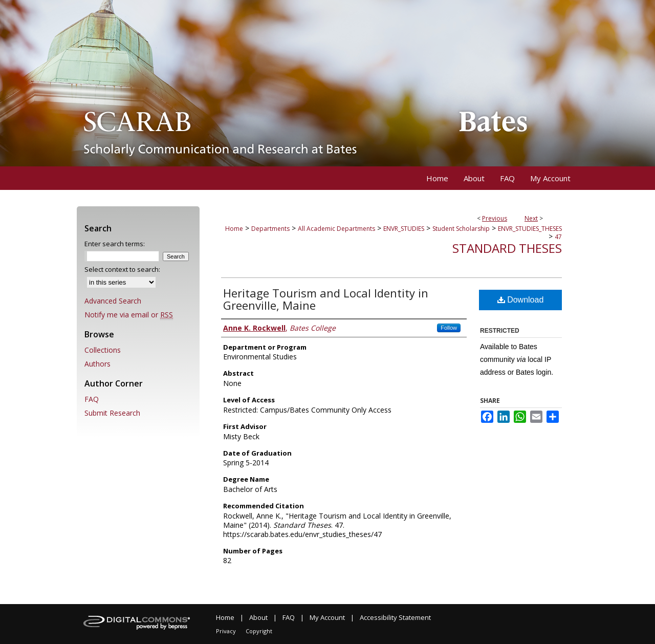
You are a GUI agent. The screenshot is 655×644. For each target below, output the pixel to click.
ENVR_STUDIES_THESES (530, 229)
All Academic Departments (336, 229)
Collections (103, 350)
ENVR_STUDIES (404, 229)
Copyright (259, 631)
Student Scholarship (461, 229)
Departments (270, 229)
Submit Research (112, 413)
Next (531, 218)
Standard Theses (507, 248)
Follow (449, 328)
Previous (495, 218)
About (258, 617)
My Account (327, 617)
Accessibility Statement (395, 617)
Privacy (226, 631)
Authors (97, 364)
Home (234, 229)
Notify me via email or (129, 315)
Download (521, 300)
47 (558, 237)
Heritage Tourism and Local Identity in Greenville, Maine (326, 299)
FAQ (92, 399)
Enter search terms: (115, 244)
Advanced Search (113, 301)
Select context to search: (122, 269)
